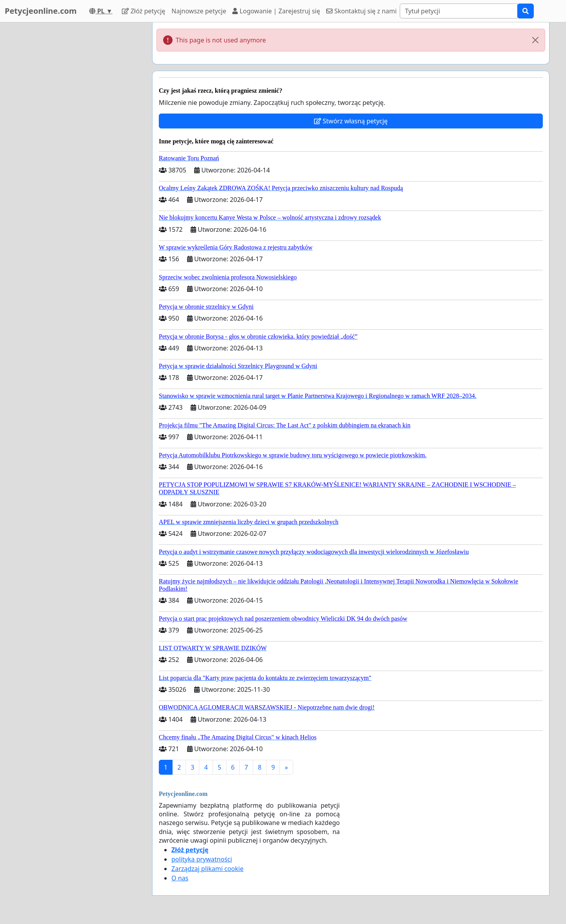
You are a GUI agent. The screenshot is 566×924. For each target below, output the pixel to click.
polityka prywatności (202, 859)
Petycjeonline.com (41, 11)
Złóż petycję (143, 11)
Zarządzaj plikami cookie (207, 869)
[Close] (535, 40)
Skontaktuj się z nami (361, 11)
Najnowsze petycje (199, 11)
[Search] (459, 11)
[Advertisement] (75, 140)
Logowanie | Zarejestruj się (276, 11)
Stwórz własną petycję (351, 121)
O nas (180, 878)
